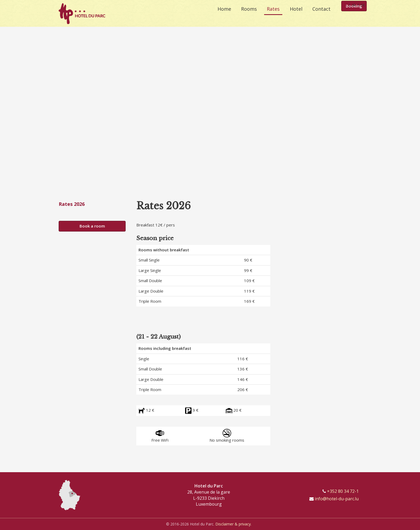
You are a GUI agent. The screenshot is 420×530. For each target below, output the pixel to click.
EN (345, 5)
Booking (354, 17)
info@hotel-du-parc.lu (337, 499)
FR (354, 5)
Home (217, 16)
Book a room (92, 226)
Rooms (244, 16)
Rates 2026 (72, 204)
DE (363, 5)
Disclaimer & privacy (233, 524)
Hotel (294, 16)
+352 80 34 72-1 (343, 491)
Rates (270, 16)
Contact (321, 16)
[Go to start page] (82, 13)
